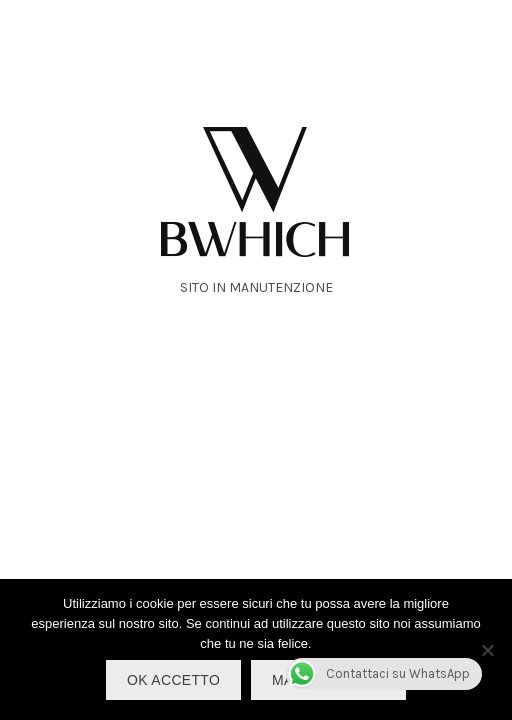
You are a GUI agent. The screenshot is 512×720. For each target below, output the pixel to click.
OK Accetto (173, 680)
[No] (487, 650)
